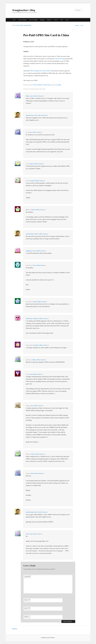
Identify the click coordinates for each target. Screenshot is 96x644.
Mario (27, 534)
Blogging (42, 20)
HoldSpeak (15, 629)
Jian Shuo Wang (27, 25)
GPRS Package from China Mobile (40, 71)
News (62, 20)
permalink (59, 85)
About (67, 20)
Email (27, 608)
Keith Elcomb (29, 319)
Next (82, 25)
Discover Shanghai (33, 20)
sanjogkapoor (29, 251)
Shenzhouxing (60, 59)
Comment (27, 577)
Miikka (27, 96)
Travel (14, 20)
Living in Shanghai (22, 20)
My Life (56, 20)
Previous (77, 25)
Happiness (49, 20)
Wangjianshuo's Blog (24, 10)
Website (26, 617)
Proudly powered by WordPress (48, 638)
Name (27, 600)
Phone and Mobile (37, 85)
